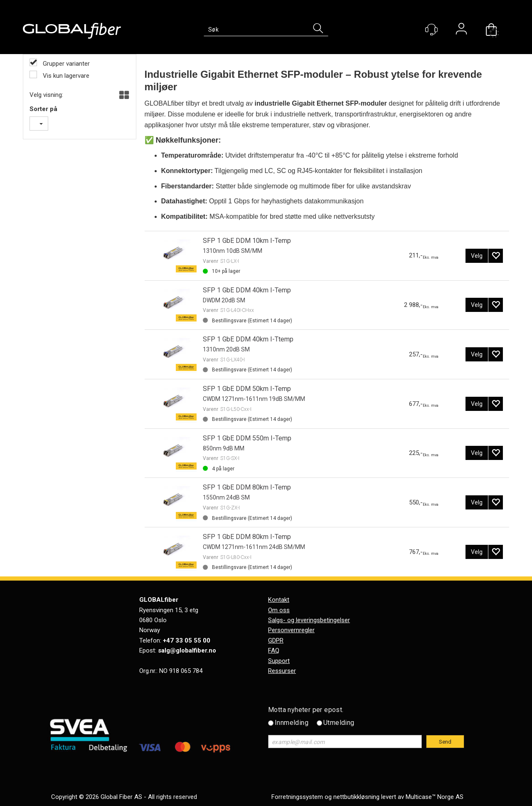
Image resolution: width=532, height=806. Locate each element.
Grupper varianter (65, 64)
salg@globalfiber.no (187, 650)
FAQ (274, 650)
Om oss (279, 610)
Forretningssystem (297, 797)
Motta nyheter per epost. (306, 710)
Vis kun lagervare (65, 76)
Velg (477, 256)
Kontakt (279, 600)
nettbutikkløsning (356, 797)
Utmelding (339, 723)
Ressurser (282, 671)
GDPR (276, 640)
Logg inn (461, 30)
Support (279, 661)
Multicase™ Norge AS (435, 797)
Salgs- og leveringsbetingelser (309, 620)
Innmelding (292, 723)
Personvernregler (291, 630)
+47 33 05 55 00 (187, 640)
